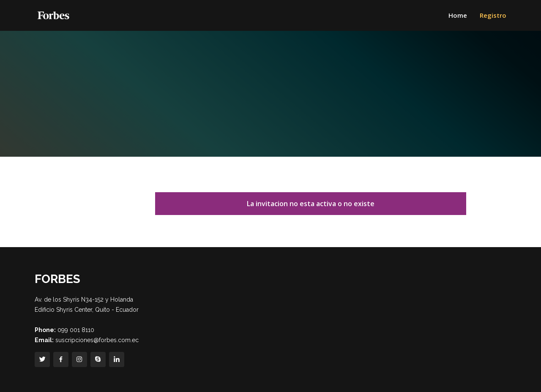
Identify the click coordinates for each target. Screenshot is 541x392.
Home (458, 15)
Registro (493, 15)
